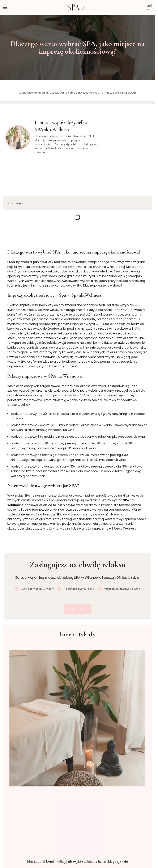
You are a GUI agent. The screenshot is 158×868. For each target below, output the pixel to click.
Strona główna (28, 93)
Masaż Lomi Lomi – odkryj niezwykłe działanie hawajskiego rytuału (78, 861)
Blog (42, 93)
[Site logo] (77, 7)
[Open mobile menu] (5, 7)
